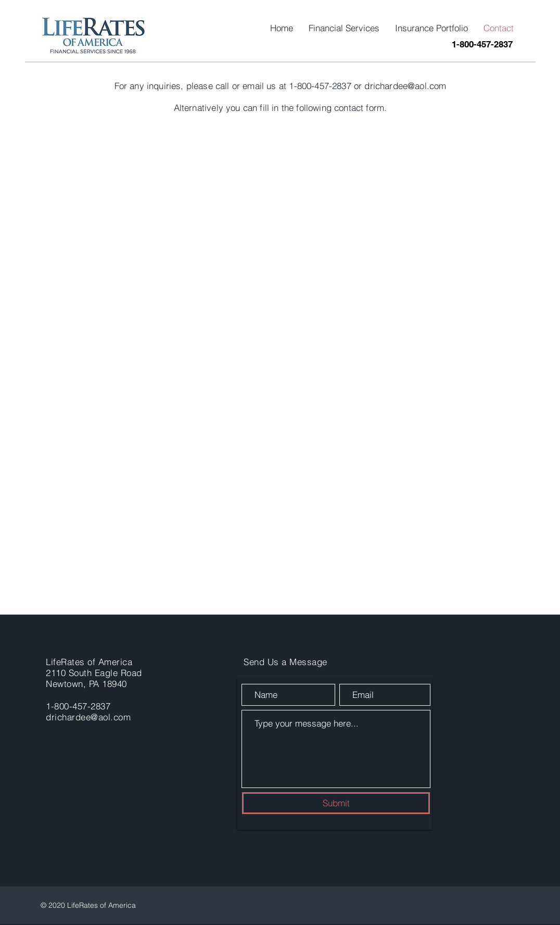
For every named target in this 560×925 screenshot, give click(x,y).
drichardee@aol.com (405, 86)
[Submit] (336, 803)
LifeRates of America (89, 662)
